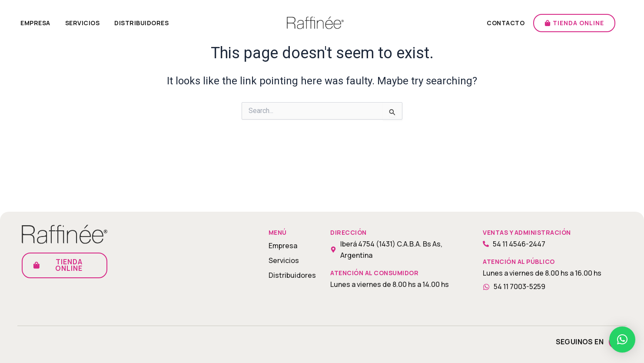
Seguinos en (580, 342)
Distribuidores (141, 23)
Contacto (506, 23)
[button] (622, 340)
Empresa (35, 23)
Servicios (83, 23)
